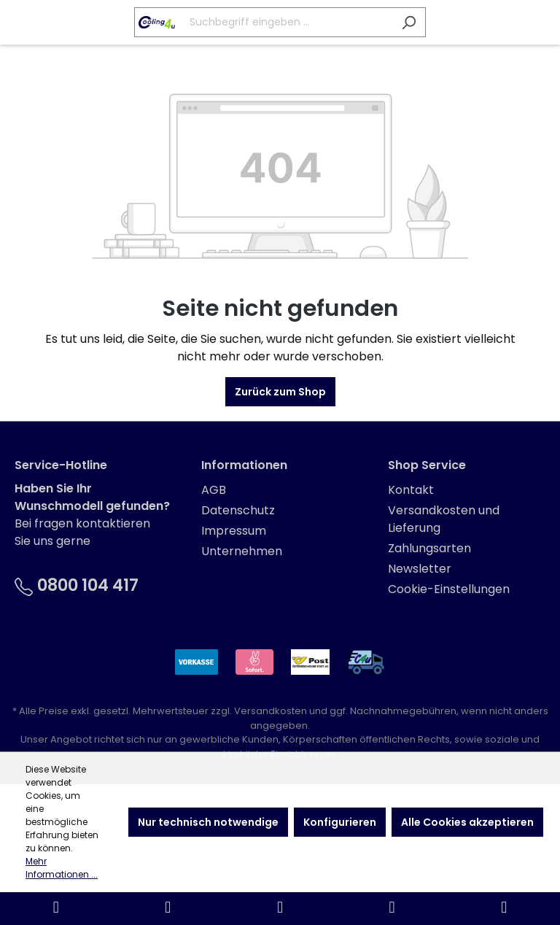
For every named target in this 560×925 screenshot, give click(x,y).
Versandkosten (271, 711)
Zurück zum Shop (280, 392)
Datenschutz (238, 510)
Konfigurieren (340, 822)
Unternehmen (242, 551)
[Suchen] (409, 22)
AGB (214, 490)
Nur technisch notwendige (208, 822)
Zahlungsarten (429, 548)
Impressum (234, 531)
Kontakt (411, 490)
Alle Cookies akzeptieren (467, 822)
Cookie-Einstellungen (449, 589)
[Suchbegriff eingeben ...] (263, 22)
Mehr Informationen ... (62, 868)
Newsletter (420, 569)
